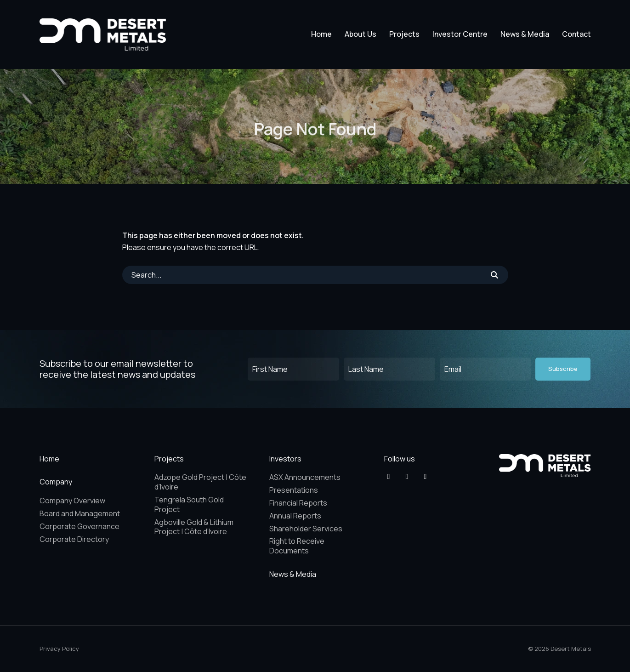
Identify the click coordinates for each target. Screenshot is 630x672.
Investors (285, 459)
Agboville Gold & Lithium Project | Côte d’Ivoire (194, 527)
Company (56, 482)
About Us (360, 34)
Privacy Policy (59, 649)
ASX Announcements (305, 477)
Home (321, 34)
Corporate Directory (74, 539)
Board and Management (80, 513)
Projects (404, 34)
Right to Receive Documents (297, 546)
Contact (576, 34)
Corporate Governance (79, 526)
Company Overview (72, 501)
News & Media (525, 34)
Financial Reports (298, 503)
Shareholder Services (306, 529)
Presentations (294, 490)
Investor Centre (460, 34)
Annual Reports (295, 516)
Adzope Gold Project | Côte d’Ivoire (200, 482)
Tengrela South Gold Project (189, 504)
